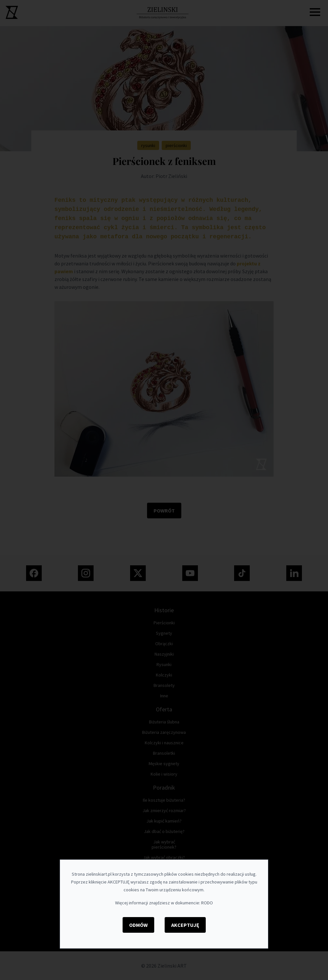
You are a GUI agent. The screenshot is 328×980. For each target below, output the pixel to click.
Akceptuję (185, 925)
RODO (207, 903)
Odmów (138, 925)
